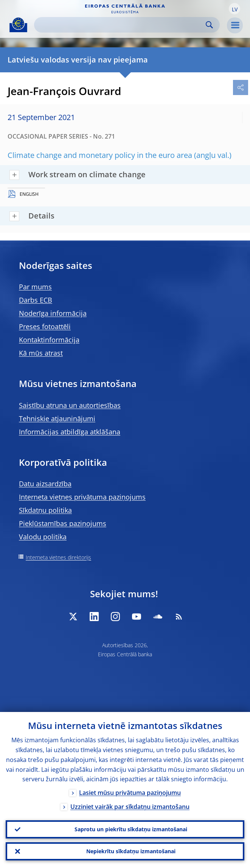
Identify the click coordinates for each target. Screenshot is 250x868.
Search (209, 25)
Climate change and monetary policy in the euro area (100, 155)
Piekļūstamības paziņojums (63, 523)
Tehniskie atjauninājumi (57, 418)
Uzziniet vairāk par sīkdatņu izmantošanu (130, 807)
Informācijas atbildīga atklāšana (70, 432)
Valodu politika (43, 537)
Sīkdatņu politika (45, 510)
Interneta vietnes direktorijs (58, 557)
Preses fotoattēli (45, 326)
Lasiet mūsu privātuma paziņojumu (130, 793)
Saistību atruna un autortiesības (70, 405)
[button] (234, 9)
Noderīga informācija (53, 313)
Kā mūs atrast (41, 353)
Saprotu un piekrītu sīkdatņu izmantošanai (131, 829)
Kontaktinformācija (49, 340)
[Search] (121, 25)
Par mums (35, 287)
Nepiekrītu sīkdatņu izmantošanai (131, 851)
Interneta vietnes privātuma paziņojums (82, 497)
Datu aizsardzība (45, 484)
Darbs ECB (36, 300)
